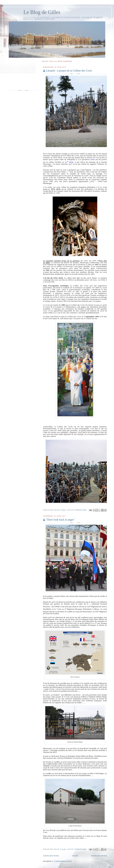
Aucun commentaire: (77, 510)
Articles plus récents (51, 856)
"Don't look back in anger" (60, 520)
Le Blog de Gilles (42, 12)
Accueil (75, 856)
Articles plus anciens (99, 856)
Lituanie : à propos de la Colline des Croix (69, 71)
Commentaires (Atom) (63, 861)
